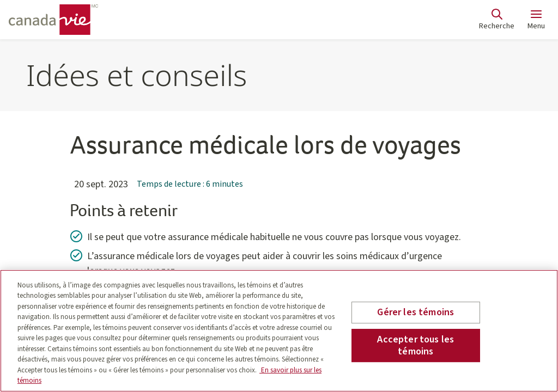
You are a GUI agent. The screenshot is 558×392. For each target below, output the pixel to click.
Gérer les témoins (416, 313)
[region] (279, 331)
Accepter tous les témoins (416, 345)
